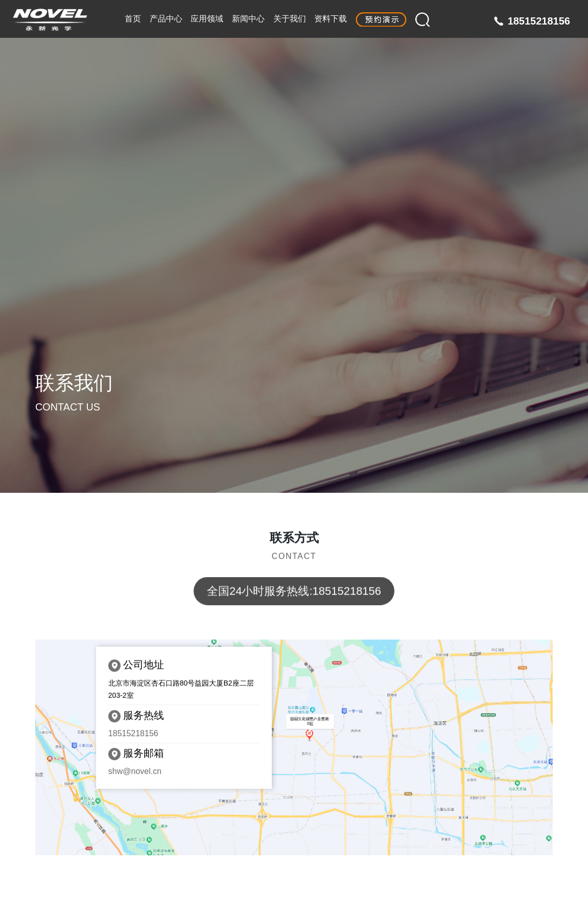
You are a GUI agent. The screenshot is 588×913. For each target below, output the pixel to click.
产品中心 (166, 19)
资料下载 (331, 19)
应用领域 (207, 19)
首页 (133, 19)
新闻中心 (248, 19)
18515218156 (539, 21)
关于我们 (290, 19)
